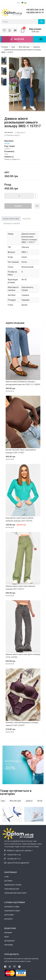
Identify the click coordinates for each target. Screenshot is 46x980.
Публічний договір (12, 889)
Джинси (37, 47)
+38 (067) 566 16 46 (35, 10)
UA (25, 3)
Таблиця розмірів (12, 224)
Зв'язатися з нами (12, 907)
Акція (6, 937)
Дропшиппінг (10, 941)
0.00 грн (33, 30)
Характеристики (11, 219)
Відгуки (27, 219)
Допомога (8, 919)
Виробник (8, 933)
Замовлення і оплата (13, 885)
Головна (5, 47)
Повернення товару (12, 911)
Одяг (13, 47)
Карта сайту (9, 915)
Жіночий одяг (24, 47)
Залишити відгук (12, 135)
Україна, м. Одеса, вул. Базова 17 (19, 851)
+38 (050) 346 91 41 (35, 13)
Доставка (8, 881)
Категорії (17, 39)
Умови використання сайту (16, 893)
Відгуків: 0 (20, 133)
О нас (7, 877)
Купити (18, 206)
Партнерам (9, 945)
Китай (7, 144)
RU (18, 3)
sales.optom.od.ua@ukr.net (17, 863)
